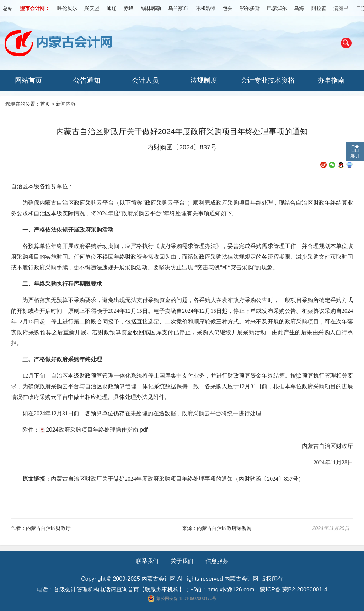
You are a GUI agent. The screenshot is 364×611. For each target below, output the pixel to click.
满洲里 (341, 8)
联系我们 (147, 561)
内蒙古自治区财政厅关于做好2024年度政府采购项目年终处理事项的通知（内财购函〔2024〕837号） (177, 479)
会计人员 (145, 80)
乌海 (299, 8)
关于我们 (182, 561)
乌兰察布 (178, 8)
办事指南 (331, 80)
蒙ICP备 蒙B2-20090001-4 (293, 589)
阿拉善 (319, 8)
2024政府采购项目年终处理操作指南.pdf (97, 430)
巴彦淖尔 (277, 8)
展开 (355, 156)
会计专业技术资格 (268, 80)
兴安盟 (92, 8)
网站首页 (28, 80)
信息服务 (217, 561)
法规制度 (204, 80)
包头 (227, 8)
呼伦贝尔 (67, 8)
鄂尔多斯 (250, 8)
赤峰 (129, 8)
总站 (8, 8)
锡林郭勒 (151, 8)
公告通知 (87, 80)
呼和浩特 (205, 8)
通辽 (112, 8)
